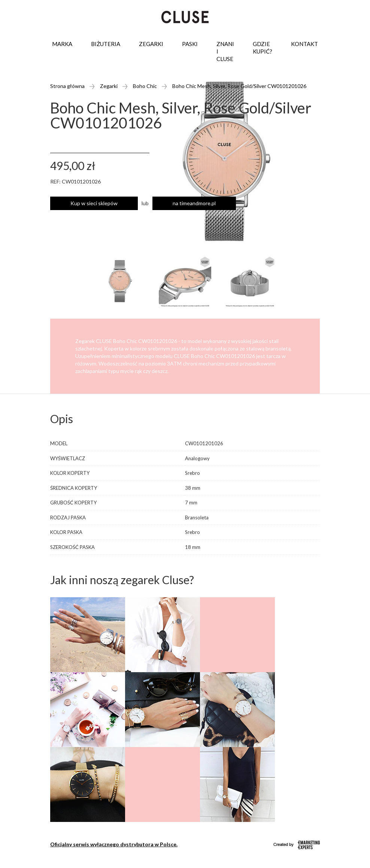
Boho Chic (145, 86)
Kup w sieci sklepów (94, 203)
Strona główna (67, 86)
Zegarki (151, 44)
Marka (62, 44)
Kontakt (304, 44)
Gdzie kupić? (263, 48)
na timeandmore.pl (194, 203)
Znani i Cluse (225, 51)
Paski (190, 44)
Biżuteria (106, 44)
